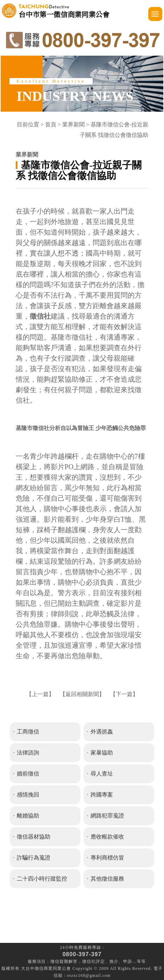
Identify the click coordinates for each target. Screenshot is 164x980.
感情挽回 (28, 795)
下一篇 (124, 694)
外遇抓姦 (102, 732)
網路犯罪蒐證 (107, 816)
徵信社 (89, 961)
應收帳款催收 (107, 837)
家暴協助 (102, 753)
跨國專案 (102, 795)
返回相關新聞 (82, 694)
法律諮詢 (28, 753)
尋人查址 (102, 774)
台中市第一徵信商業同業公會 (64, 11)
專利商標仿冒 (107, 858)
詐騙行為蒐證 (34, 858)
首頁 (51, 124)
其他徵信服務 (107, 879)
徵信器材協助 (34, 837)
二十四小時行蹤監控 (42, 879)
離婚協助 (28, 816)
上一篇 (40, 694)
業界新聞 (73, 124)
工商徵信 (28, 732)
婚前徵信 (28, 774)
